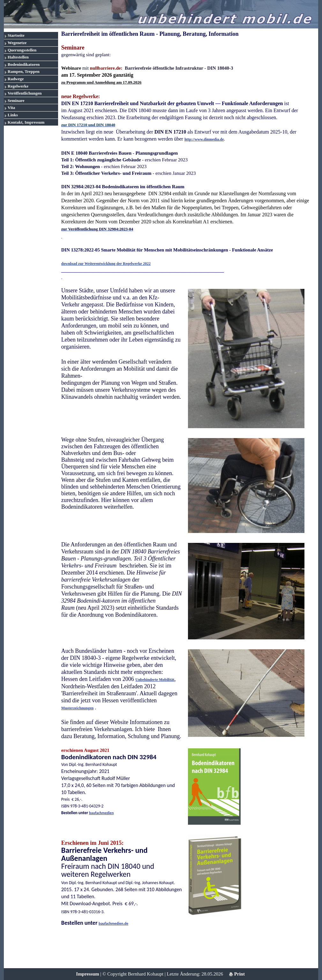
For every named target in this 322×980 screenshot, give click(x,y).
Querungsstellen (22, 50)
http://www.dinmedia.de (204, 139)
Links (13, 115)
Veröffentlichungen (25, 93)
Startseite (16, 35)
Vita (11, 108)
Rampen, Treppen (24, 71)
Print (237, 974)
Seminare (16, 100)
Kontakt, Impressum (26, 122)
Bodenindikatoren (24, 64)
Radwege (16, 79)
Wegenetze (17, 43)
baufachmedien (101, 813)
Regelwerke (18, 86)
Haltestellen (18, 57)
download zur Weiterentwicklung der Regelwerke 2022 (106, 264)
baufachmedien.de (113, 923)
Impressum (87, 974)
